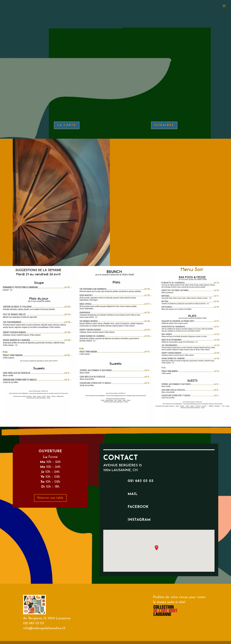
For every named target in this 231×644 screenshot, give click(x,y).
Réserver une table (50, 498)
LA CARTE (67, 125)
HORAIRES (164, 125)
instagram (139, 520)
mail (133, 494)
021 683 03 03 (141, 481)
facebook (138, 507)
